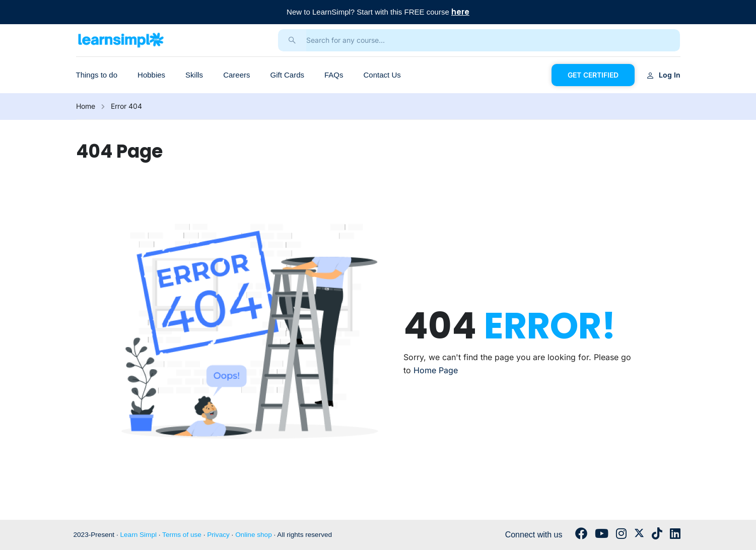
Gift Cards (287, 75)
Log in (664, 75)
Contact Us (382, 75)
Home (86, 106)
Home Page (436, 370)
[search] (292, 40)
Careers (236, 75)
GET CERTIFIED (593, 75)
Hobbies (151, 75)
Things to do (97, 75)
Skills (194, 75)
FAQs (334, 75)
